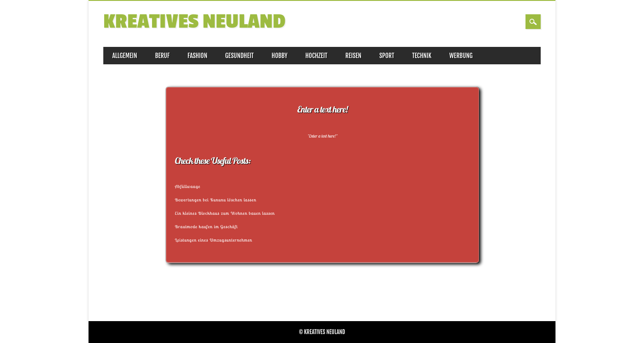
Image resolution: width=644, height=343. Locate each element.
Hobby (279, 56)
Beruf (163, 56)
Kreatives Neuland (194, 22)
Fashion (197, 56)
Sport (387, 56)
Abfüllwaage (188, 186)
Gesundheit (240, 56)
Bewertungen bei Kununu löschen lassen (216, 200)
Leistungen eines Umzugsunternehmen (214, 240)
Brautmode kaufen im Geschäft (206, 227)
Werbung (461, 56)
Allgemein (125, 56)
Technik (422, 56)
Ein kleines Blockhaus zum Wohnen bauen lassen (225, 213)
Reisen (353, 56)
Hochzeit (317, 56)
